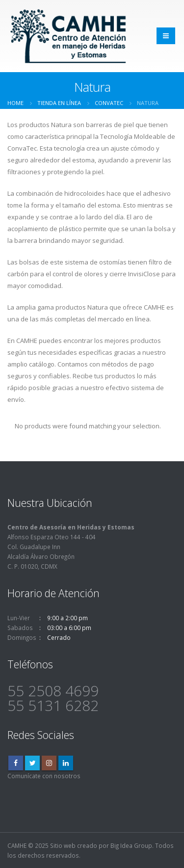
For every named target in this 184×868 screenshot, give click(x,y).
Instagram (49, 763)
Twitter (32, 763)
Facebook (16, 763)
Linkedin (66, 763)
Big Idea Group (131, 845)
